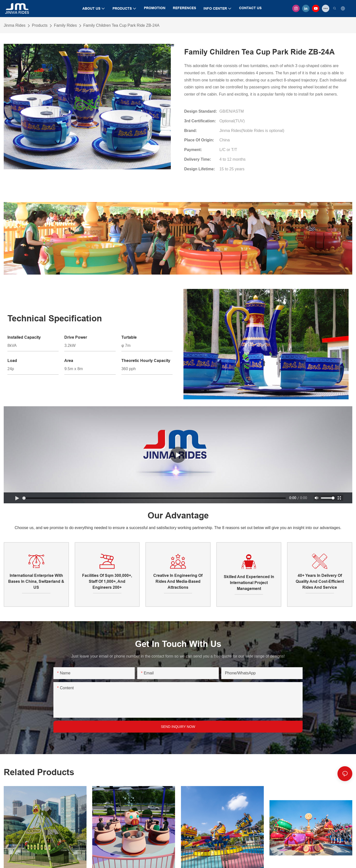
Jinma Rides (15, 25)
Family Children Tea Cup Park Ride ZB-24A (121, 25)
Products (40, 25)
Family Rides (65, 25)
